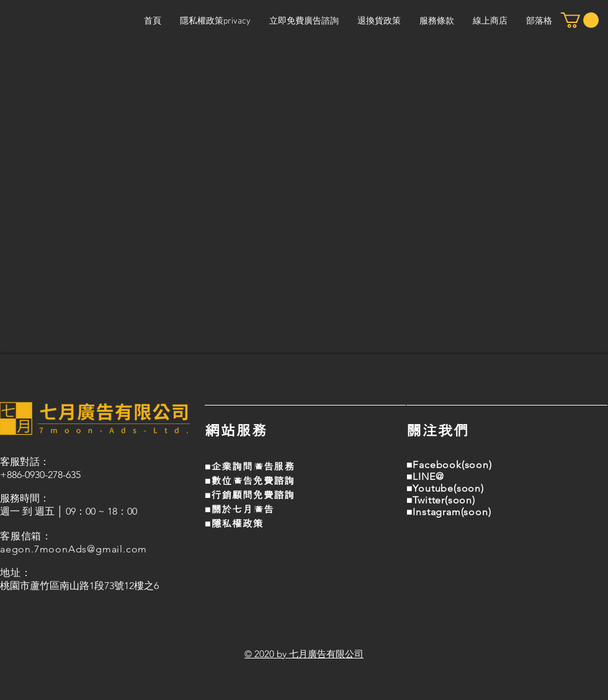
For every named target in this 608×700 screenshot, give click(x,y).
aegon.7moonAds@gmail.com (74, 549)
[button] (580, 20)
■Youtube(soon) (445, 488)
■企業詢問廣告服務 (250, 467)
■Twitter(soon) (441, 500)
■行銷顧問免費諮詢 (250, 495)
